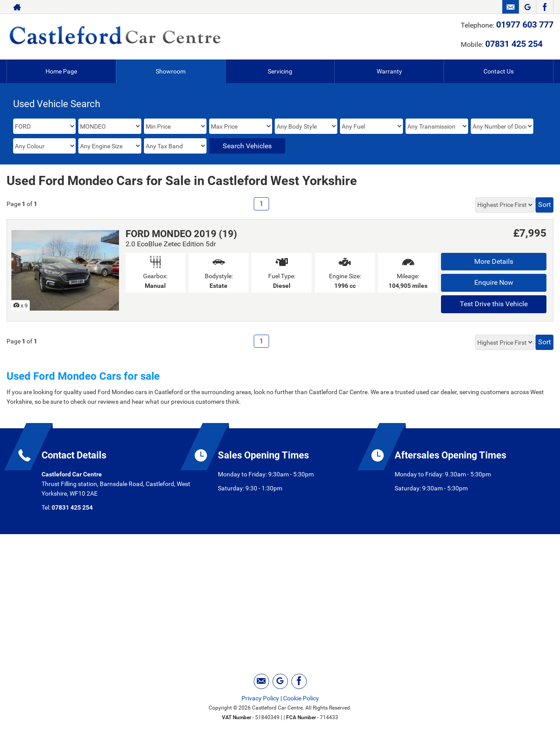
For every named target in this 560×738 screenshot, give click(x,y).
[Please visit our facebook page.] (544, 7)
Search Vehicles (247, 146)
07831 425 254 (514, 44)
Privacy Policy (260, 698)
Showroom (171, 71)
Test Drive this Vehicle (494, 304)
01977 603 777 (525, 24)
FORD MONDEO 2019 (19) (181, 234)
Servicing (280, 71)
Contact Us (499, 71)
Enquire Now (494, 282)
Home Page (61, 71)
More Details (494, 261)
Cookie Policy (301, 698)
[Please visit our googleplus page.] (527, 7)
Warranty (389, 71)
